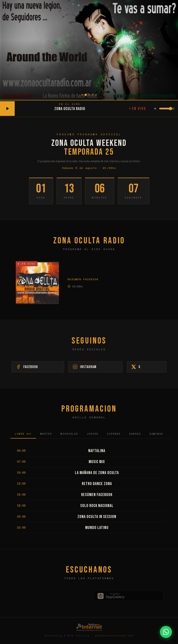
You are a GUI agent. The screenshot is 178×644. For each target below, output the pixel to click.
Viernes (114, 434)
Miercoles (69, 434)
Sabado (135, 434)
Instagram (96, 367)
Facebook (57, 367)
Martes (46, 434)
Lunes (23, 434)
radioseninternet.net (114, 636)
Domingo (156, 434)
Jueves (93, 434)
